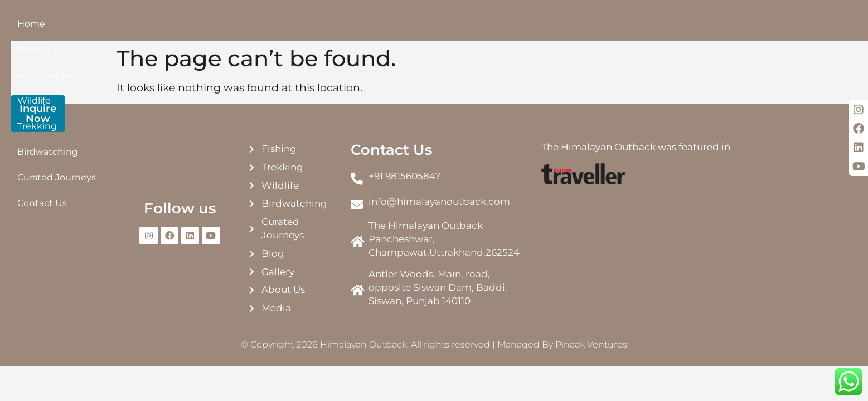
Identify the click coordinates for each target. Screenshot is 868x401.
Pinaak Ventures (591, 358)
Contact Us (577, 31)
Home (143, 31)
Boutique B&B (246, 31)
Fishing (185, 31)
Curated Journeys (500, 31)
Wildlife (307, 31)
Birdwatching (418, 31)
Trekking (356, 31)
